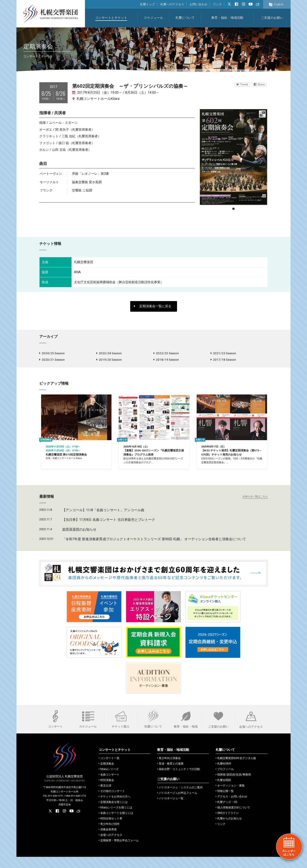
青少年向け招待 (109, 835)
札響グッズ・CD (226, 813)
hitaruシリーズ (109, 780)
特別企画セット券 (110, 830)
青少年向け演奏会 (169, 769)
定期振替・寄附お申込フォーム (119, 852)
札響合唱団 (223, 791)
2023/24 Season (109, 354)
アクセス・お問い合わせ (232, 808)
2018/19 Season (166, 361)
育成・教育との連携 (170, 775)
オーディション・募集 (230, 797)
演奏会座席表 (108, 841)
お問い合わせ (198, 4)
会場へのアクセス (110, 846)
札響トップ (147, 4)
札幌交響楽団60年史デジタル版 (236, 769)
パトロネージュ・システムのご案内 (180, 799)
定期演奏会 (106, 775)
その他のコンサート (112, 802)
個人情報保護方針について (233, 819)
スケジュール (153, 18)
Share (259, 84)
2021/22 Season (223, 354)
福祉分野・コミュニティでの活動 (179, 780)
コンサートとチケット (111, 18)
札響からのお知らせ (229, 830)
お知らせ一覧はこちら (255, 508)
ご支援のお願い (272, 18)
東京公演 (105, 797)
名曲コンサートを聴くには (116, 824)
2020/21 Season (52, 361)
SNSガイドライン (227, 824)
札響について (185, 18)
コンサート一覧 (109, 769)
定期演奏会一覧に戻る (152, 306)
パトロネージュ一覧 (170, 810)
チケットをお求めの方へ (115, 808)
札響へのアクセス (172, 4)
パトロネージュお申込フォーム (177, 804)
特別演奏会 (106, 791)
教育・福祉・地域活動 (227, 18)
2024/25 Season (52, 354)
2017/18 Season (223, 361)
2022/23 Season (166, 354)
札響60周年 (224, 775)
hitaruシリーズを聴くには (115, 819)
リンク (217, 4)
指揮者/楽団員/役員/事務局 (233, 786)
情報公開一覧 (225, 802)
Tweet (242, 84)
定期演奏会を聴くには (113, 813)
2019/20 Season (109, 361)
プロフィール (225, 780)
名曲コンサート (109, 786)
